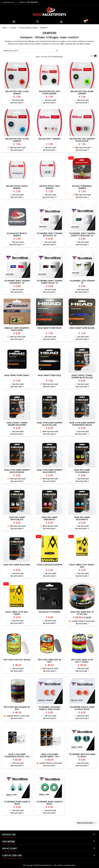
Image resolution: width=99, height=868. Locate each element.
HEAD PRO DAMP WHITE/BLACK (17, 518)
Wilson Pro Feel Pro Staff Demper (49, 92)
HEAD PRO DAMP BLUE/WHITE (82, 518)
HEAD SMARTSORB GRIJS (49, 375)
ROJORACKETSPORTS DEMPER (17, 234)
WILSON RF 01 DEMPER (49, 612)
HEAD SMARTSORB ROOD (49, 328)
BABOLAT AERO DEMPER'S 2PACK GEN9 (17, 329)
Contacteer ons (8, 2)
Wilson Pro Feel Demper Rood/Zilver (82, 140)
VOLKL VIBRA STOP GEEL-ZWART (17, 613)
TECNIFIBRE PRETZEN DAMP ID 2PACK (82, 755)
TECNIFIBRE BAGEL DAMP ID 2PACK (49, 803)
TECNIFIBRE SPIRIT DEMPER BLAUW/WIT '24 (17, 282)
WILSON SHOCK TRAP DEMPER (49, 187)
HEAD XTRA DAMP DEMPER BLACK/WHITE (49, 471)
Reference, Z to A (31, 51)
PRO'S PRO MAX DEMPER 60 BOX (17, 708)
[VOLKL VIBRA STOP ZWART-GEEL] (82, 537)
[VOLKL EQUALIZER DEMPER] (50, 537)
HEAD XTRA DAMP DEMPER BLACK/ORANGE (17, 471)
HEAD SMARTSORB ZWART (17, 375)
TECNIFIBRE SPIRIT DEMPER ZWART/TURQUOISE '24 (82, 234)
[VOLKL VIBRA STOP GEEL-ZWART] (17, 584)
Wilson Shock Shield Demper (17, 187)
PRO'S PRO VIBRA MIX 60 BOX (49, 661)
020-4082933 (32, 2)
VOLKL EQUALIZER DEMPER (49, 565)
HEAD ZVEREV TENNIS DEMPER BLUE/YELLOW (82, 376)
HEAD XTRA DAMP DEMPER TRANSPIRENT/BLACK (82, 424)
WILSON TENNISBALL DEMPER (82, 187)
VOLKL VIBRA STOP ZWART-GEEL (82, 566)
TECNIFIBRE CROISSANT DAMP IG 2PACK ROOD (49, 708)
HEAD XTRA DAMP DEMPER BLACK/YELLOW (49, 424)
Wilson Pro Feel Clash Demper (17, 92)
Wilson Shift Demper (49, 139)
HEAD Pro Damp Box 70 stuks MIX (82, 613)
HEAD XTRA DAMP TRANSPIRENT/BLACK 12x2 (17, 755)
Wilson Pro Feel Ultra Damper (17, 140)
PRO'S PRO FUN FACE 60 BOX (17, 660)
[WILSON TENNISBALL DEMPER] (82, 158)
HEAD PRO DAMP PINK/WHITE (49, 518)
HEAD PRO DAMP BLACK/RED (17, 565)
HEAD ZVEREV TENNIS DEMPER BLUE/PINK (17, 424)
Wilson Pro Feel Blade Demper (82, 92)
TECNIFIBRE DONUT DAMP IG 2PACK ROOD (82, 708)
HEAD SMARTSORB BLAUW (82, 328)
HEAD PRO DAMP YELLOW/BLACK (82, 471)
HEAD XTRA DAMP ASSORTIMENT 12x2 (49, 755)
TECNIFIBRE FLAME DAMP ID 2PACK (17, 803)
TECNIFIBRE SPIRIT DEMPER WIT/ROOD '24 (49, 234)
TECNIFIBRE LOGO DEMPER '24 (82, 282)
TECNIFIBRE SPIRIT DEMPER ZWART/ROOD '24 (49, 282)
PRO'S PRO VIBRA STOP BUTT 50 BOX (82, 661)
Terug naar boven (86, 823)
